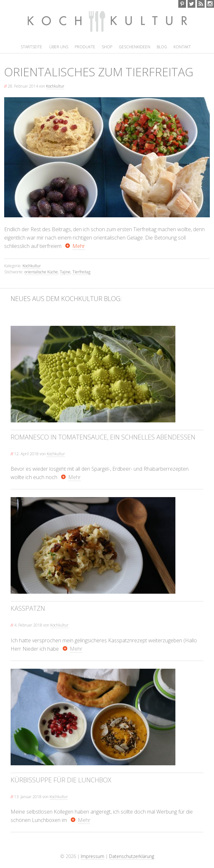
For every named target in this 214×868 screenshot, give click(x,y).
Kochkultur (87, 25)
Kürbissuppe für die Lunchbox (61, 780)
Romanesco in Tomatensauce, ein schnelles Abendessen (103, 437)
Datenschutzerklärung (132, 856)
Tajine (65, 272)
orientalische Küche (41, 272)
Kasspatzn (28, 608)
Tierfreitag (81, 272)
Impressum (93, 856)
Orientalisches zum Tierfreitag (99, 72)
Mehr (79, 246)
